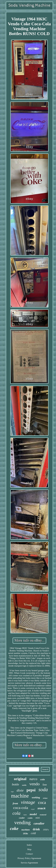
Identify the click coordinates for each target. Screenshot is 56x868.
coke (14, 828)
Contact (29, 854)
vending (23, 822)
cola (16, 813)
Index (29, 845)
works (24, 785)
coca (42, 802)
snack (42, 809)
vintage (28, 802)
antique (45, 798)
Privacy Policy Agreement (29, 858)
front (15, 803)
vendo (34, 784)
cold (33, 833)
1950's (46, 830)
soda (43, 790)
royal (33, 809)
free (45, 785)
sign (12, 791)
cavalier (39, 823)
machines (26, 830)
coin (42, 779)
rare (25, 815)
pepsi (31, 790)
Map (29, 849)
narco (33, 779)
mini (38, 818)
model (33, 814)
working (36, 797)
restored (43, 815)
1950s (25, 834)
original (20, 779)
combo (30, 818)
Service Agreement (29, 863)
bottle (16, 784)
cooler (22, 818)
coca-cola (21, 808)
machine (20, 796)
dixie (20, 790)
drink (36, 829)
